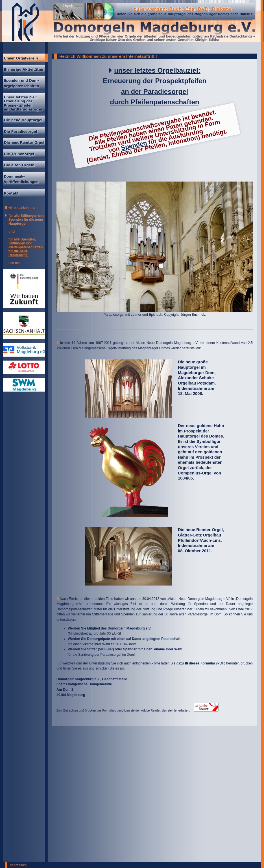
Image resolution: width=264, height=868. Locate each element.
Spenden (134, 145)
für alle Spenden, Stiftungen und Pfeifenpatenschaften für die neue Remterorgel (26, 247)
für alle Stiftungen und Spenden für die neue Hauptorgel (26, 220)
